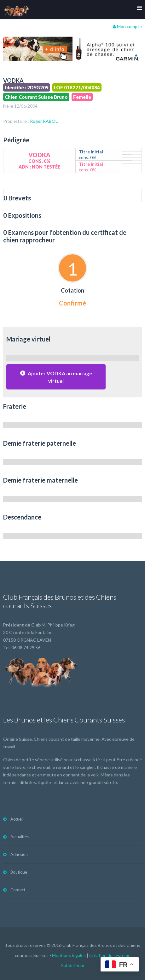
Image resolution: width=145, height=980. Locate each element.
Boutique (19, 872)
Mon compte (127, 26)
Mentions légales (69, 955)
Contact (18, 890)
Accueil (17, 819)
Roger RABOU (44, 121)
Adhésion (19, 854)
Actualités (20, 837)
